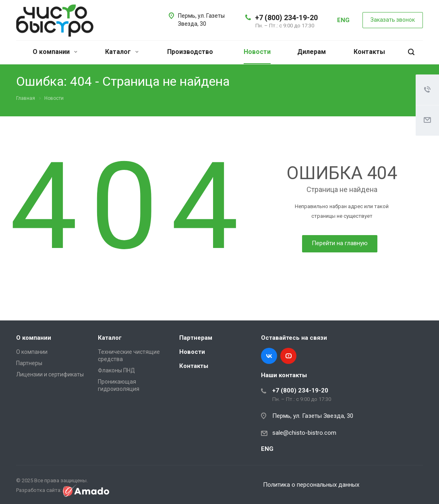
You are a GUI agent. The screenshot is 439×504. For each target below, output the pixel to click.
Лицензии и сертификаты (50, 374)
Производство (190, 52)
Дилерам (312, 52)
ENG (343, 20)
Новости (257, 52)
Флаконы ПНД (116, 370)
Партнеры (29, 363)
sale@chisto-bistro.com (304, 433)
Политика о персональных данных (311, 485)
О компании (55, 52)
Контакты (369, 52)
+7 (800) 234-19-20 (286, 18)
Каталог (122, 52)
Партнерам (196, 338)
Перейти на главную (340, 243)
